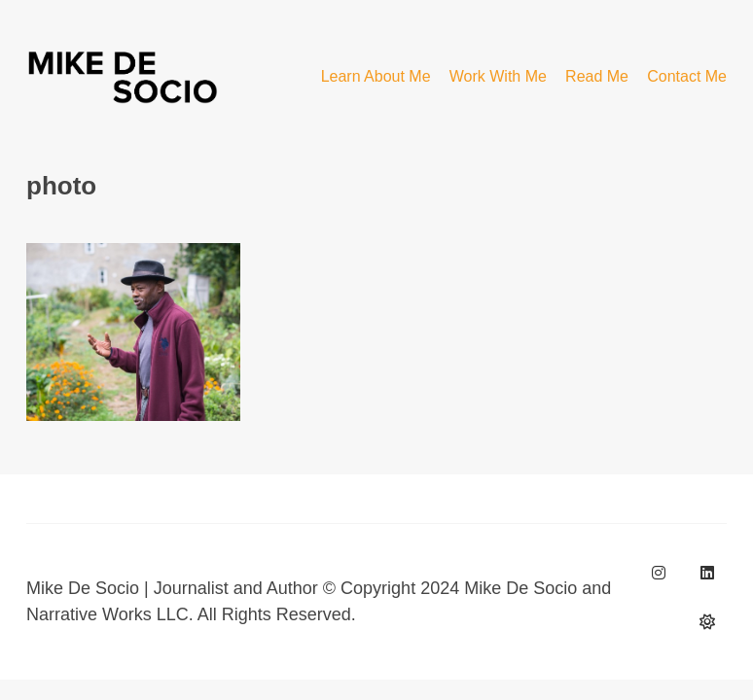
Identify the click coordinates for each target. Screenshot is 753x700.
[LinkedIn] (707, 573)
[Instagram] (659, 573)
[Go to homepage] (124, 76)
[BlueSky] (707, 621)
